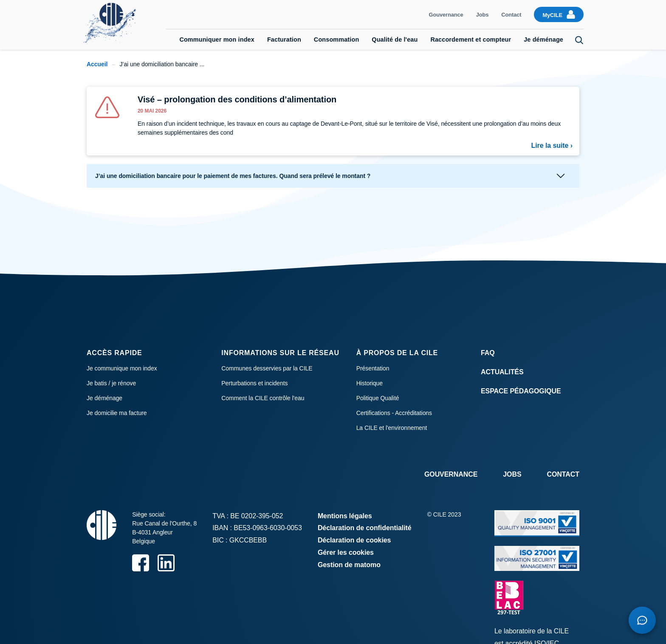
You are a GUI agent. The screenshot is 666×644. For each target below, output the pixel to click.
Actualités (502, 372)
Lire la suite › (552, 145)
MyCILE (552, 15)
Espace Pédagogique (521, 391)
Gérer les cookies (346, 552)
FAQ (488, 353)
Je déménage (543, 40)
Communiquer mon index (217, 40)
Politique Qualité (378, 398)
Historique (370, 383)
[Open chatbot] (642, 620)
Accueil (97, 64)
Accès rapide (114, 353)
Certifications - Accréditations (394, 413)
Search (579, 40)
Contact (511, 15)
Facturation (284, 40)
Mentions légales (345, 516)
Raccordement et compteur (471, 40)
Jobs (483, 15)
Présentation (373, 368)
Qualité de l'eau (395, 40)
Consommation (336, 40)
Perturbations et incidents (254, 383)
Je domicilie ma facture (117, 413)
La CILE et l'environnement (392, 428)
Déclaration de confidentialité (365, 528)
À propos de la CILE (397, 353)
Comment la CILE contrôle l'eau (263, 398)
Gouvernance (446, 15)
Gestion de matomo (349, 565)
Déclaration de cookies (354, 540)
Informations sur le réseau (280, 353)
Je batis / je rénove (111, 383)
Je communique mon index (122, 368)
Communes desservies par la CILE (267, 368)
